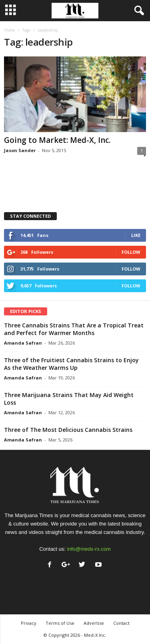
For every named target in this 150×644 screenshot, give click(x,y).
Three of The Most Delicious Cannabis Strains (68, 430)
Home (9, 30)
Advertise (94, 623)
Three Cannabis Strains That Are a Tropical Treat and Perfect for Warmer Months (74, 329)
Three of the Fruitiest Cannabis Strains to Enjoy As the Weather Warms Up (71, 364)
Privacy (29, 623)
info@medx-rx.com (89, 549)
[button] (138, 11)
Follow (131, 252)
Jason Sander (20, 150)
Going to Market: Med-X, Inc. (57, 140)
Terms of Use (60, 623)
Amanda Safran (23, 343)
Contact (121, 623)
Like (136, 235)
